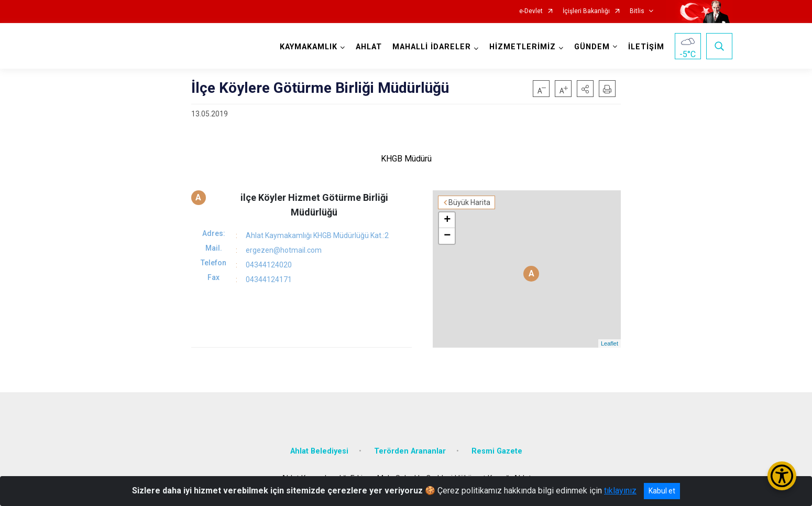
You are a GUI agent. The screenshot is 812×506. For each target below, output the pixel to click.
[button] (585, 89)
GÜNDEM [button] (592, 47)
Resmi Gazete (497, 451)
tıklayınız (620, 491)
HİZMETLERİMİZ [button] (523, 47)
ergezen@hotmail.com (284, 250)
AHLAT (369, 47)
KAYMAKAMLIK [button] (309, 47)
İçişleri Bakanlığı (586, 11)
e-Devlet (531, 11)
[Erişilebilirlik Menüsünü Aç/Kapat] (782, 476)
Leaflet (610, 343)
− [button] (447, 236)
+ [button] (447, 220)
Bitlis (637, 11)
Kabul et (662, 491)
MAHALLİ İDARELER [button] (432, 47)
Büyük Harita (469, 202)
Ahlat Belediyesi (319, 451)
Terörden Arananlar (410, 451)
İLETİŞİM (646, 47)
